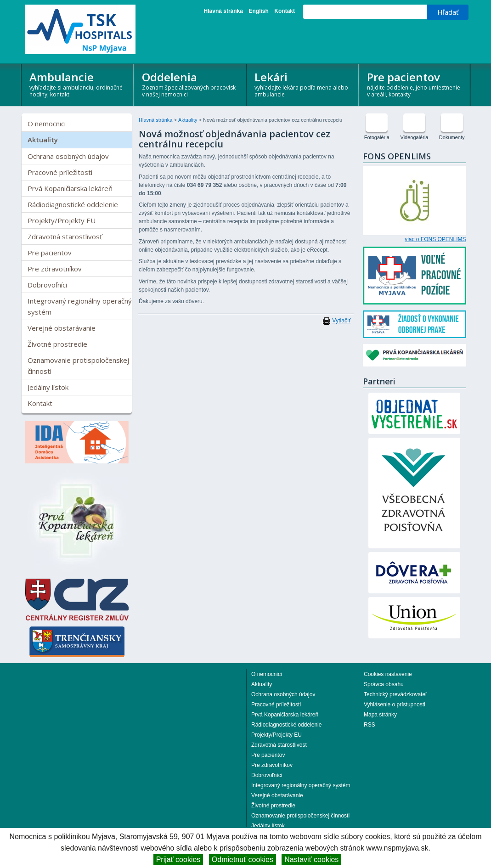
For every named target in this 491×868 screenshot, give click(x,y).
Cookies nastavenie (388, 674)
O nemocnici (47, 124)
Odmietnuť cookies (243, 860)
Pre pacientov (415, 84)
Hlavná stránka (223, 11)
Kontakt (285, 11)
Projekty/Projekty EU (62, 220)
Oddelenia (190, 84)
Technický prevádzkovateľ (395, 694)
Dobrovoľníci (47, 285)
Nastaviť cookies (311, 860)
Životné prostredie (57, 344)
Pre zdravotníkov (55, 269)
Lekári (302, 84)
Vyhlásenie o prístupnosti (395, 705)
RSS (370, 725)
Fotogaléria (377, 137)
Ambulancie (77, 84)
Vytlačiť (341, 321)
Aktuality (43, 140)
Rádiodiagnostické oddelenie (73, 204)
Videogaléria (415, 137)
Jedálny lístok (48, 387)
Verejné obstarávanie (62, 328)
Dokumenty (452, 137)
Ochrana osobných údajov (68, 156)
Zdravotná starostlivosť (65, 237)
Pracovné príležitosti (60, 172)
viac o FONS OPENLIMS (435, 239)
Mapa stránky (380, 715)
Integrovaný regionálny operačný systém (80, 306)
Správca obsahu (384, 684)
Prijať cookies (178, 860)
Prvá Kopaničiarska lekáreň (70, 188)
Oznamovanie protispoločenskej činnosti (78, 366)
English (258, 11)
